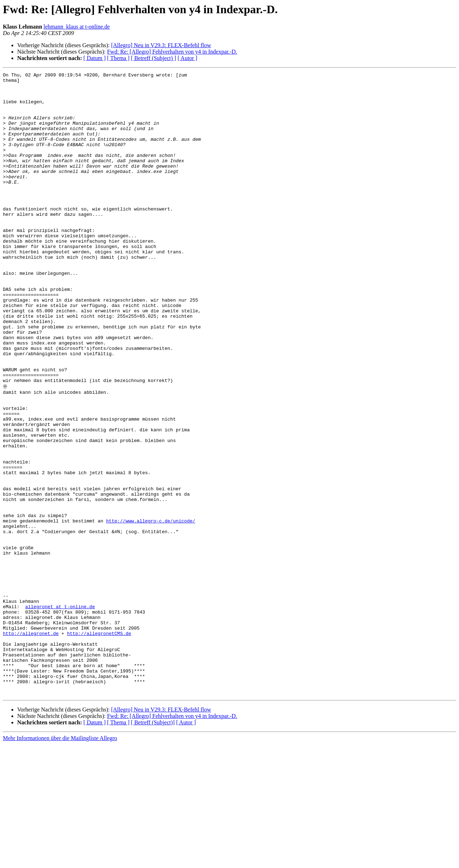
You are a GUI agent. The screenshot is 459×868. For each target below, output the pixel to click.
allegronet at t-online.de (60, 713)
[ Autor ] (187, 58)
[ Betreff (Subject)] (153, 846)
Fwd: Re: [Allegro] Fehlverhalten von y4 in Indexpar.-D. (172, 52)
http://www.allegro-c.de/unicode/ (151, 610)
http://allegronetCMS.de (99, 745)
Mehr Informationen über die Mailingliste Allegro (60, 862)
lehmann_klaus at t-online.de (77, 27)
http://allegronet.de (31, 745)
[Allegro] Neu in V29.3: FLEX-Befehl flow (161, 45)
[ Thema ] (119, 58)
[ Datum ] (94, 58)
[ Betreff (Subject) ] (153, 58)
